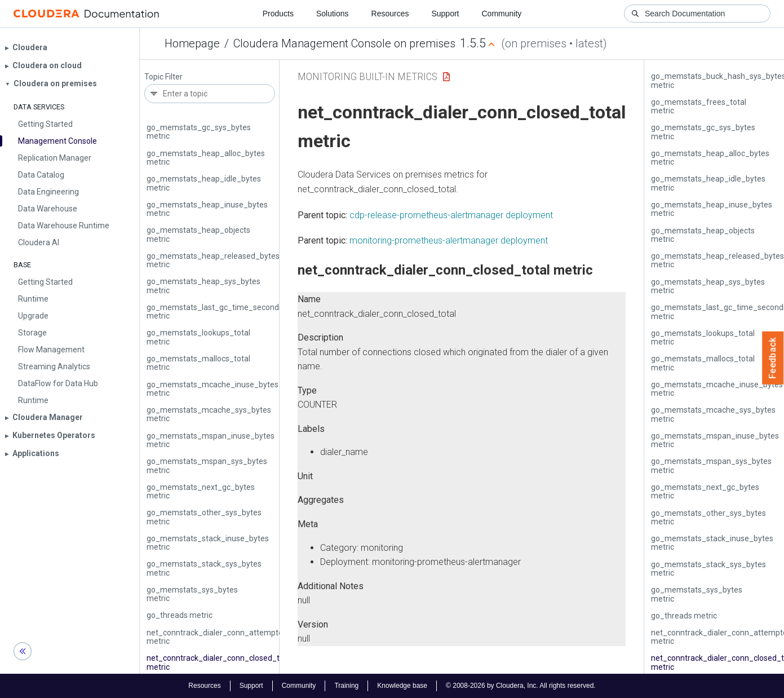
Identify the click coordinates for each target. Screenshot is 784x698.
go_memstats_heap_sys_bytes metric (203, 286)
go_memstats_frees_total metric (699, 106)
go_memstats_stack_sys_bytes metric (204, 568)
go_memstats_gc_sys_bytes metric (199, 132)
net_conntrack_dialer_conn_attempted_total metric (227, 637)
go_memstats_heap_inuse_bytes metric (207, 209)
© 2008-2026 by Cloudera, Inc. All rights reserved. (521, 686)
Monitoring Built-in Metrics (367, 76)
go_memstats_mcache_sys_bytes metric (209, 414)
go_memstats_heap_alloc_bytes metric (206, 158)
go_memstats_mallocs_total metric (198, 363)
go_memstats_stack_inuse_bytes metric (208, 543)
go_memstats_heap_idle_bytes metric (204, 183)
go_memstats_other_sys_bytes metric (204, 517)
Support (445, 14)
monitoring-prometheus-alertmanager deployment (449, 240)
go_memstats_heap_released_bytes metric (213, 260)
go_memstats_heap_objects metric (198, 234)
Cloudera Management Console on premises (344, 43)
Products (278, 14)
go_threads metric (180, 615)
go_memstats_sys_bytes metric (192, 594)
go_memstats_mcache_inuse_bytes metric (212, 389)
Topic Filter (163, 77)
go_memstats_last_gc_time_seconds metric (215, 312)
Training (346, 686)
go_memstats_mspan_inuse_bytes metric (211, 440)
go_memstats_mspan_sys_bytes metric (207, 465)
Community (502, 14)
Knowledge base (402, 686)
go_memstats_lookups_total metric (198, 337)
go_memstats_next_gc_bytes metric (201, 491)
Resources (390, 14)
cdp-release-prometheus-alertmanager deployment (451, 215)
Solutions (333, 14)
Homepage (192, 43)
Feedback (773, 358)
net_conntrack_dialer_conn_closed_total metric (220, 662)
